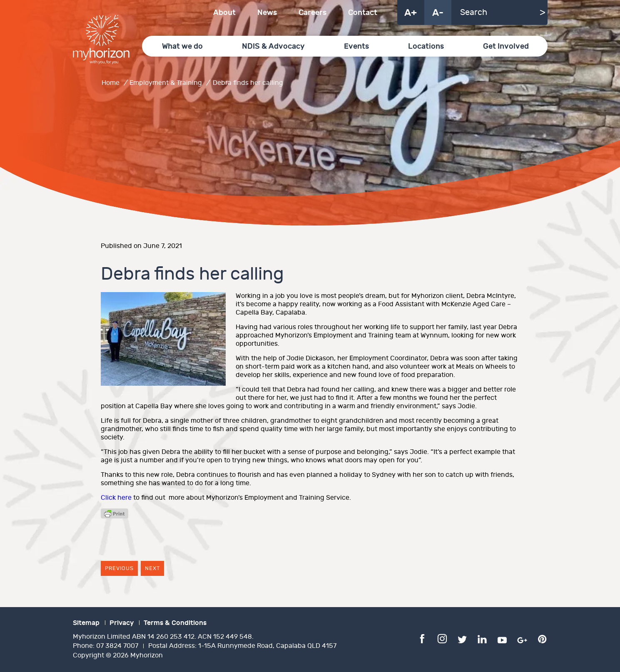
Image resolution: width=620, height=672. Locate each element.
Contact (363, 13)
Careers (312, 13)
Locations (426, 46)
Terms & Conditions (175, 623)
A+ (411, 13)
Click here (116, 498)
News (267, 13)
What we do (182, 46)
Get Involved (506, 46)
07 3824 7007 (117, 646)
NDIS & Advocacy (273, 46)
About (224, 13)
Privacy (122, 623)
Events (356, 46)
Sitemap (86, 623)
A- (438, 13)
